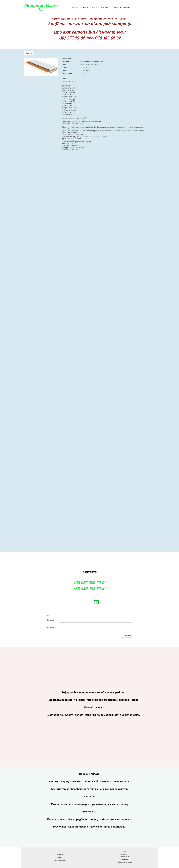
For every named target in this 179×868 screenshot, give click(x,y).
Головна (74, 7)
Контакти (105, 7)
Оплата (127, 7)
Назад (29, 53)
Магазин (84, 7)
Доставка (116, 7)
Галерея (95, 7)
